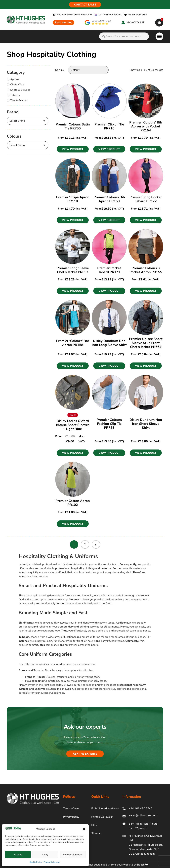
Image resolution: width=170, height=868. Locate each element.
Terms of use (71, 808)
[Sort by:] (88, 70)
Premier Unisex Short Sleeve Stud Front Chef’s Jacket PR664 (146, 343)
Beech (143, 865)
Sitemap (96, 833)
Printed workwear (102, 817)
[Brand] (28, 121)
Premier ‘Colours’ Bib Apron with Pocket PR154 (146, 126)
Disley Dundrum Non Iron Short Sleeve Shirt (146, 424)
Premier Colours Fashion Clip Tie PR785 (109, 424)
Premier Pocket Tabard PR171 (109, 270)
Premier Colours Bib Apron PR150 (109, 199)
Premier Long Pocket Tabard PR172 (146, 199)
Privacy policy (71, 817)
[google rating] (98, 23)
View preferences (73, 855)
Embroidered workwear (105, 808)
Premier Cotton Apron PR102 (73, 503)
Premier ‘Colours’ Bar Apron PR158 (73, 343)
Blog (94, 825)
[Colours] (28, 145)
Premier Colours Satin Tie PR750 (73, 126)
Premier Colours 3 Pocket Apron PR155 (146, 270)
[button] (84, 829)
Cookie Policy (36, 862)
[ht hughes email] (143, 816)
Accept (18, 855)
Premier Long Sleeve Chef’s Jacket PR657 (73, 270)
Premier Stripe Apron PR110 (73, 199)
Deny (45, 855)
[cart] (159, 23)
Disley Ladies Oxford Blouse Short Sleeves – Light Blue (73, 425)
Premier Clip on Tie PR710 (109, 126)
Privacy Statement (51, 862)
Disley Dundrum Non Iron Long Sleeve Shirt (109, 343)
